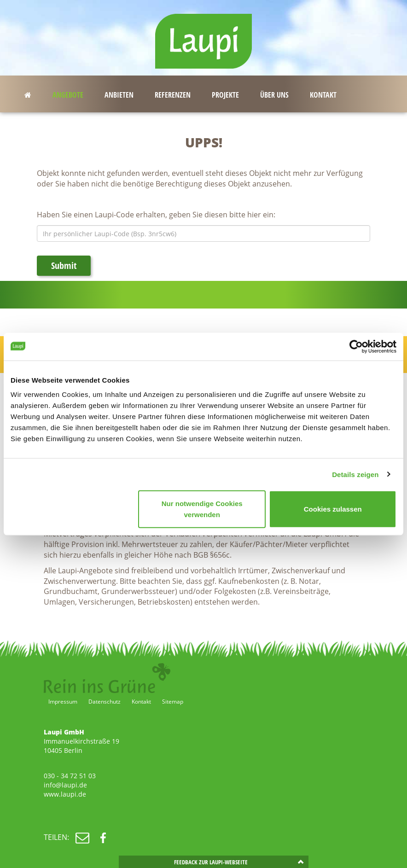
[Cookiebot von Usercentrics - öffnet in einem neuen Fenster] (356, 346)
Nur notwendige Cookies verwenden (202, 509)
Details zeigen (355, 474)
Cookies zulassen (333, 509)
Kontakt (141, 702)
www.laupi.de (65, 794)
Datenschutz (105, 702)
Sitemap (173, 702)
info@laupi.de (65, 785)
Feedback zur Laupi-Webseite (211, 862)
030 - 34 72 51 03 (70, 776)
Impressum (63, 702)
